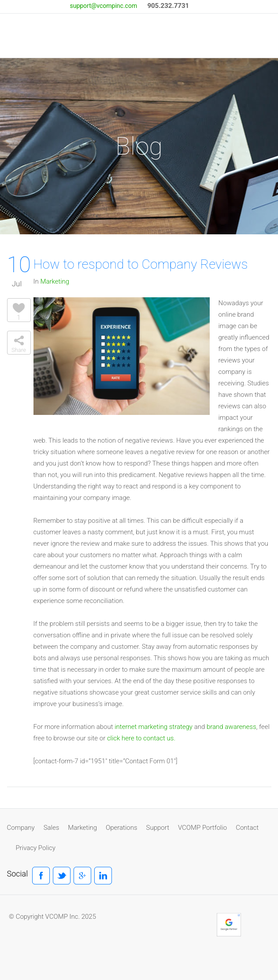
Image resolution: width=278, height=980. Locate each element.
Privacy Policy (36, 848)
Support (158, 828)
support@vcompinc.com (103, 6)
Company (21, 828)
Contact (247, 828)
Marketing (55, 281)
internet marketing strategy (154, 727)
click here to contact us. (141, 738)
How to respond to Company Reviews (141, 264)
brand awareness (232, 727)
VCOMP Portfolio (202, 828)
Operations (121, 828)
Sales (52, 828)
